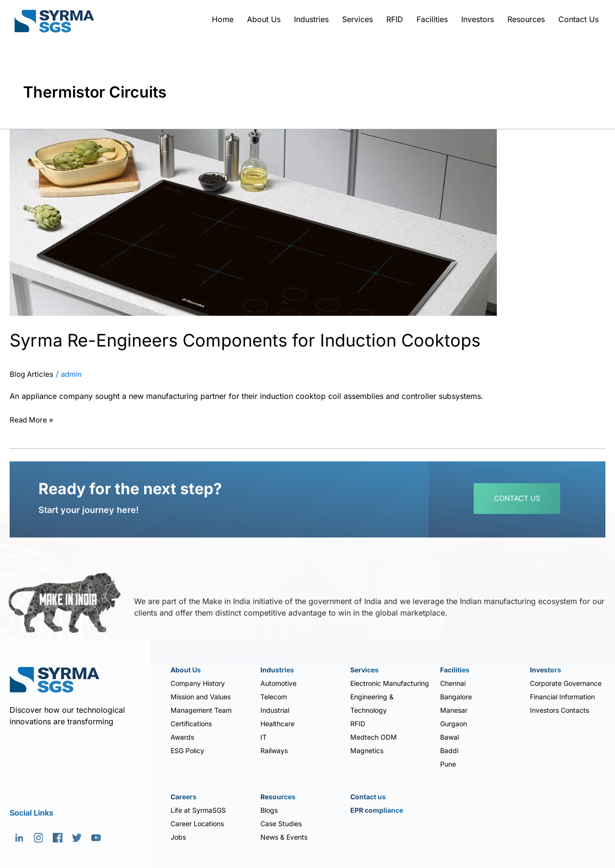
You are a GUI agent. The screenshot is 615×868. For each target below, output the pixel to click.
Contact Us (578, 19)
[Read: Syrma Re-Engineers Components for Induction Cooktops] (253, 222)
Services (357, 19)
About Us (264, 19)
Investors (478, 19)
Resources (526, 19)
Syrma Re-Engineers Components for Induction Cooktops (271, 340)
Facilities (432, 19)
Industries (311, 19)
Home (223, 19)
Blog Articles (32, 374)
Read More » (33, 419)
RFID (395, 19)
